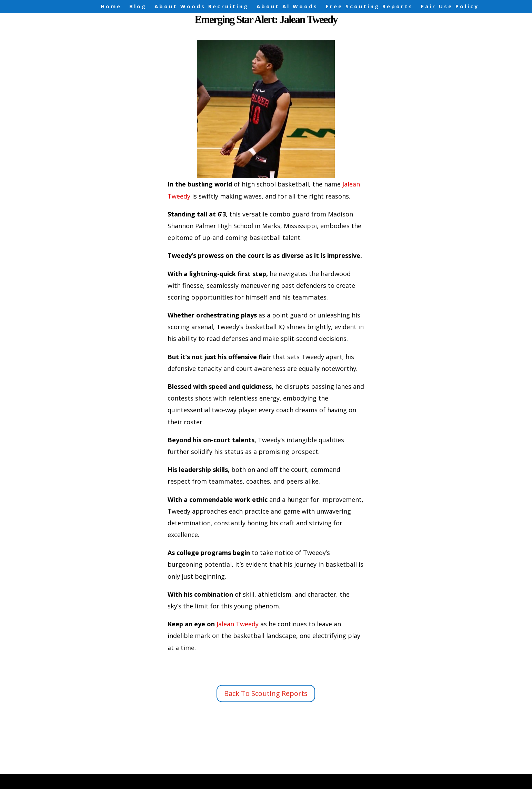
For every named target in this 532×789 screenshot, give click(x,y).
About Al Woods (287, 6)
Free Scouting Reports (369, 6)
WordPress (194, 778)
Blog (138, 6)
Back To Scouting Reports (266, 693)
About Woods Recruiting (202, 6)
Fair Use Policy (450, 6)
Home (111, 6)
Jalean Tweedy (237, 624)
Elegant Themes (114, 778)
